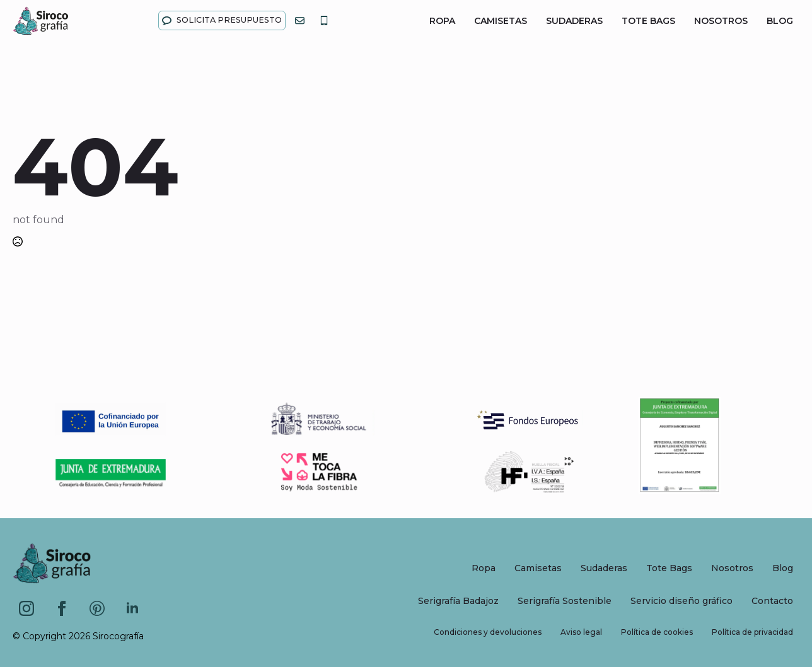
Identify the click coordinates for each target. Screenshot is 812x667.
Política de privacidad (752, 632)
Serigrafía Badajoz (458, 601)
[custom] (97, 608)
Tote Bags (648, 21)
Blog (780, 21)
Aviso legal (581, 632)
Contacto (772, 601)
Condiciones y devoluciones (488, 632)
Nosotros (721, 21)
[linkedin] (132, 608)
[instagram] (26, 608)
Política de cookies (657, 632)
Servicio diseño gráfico (681, 601)
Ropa (442, 21)
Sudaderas (574, 21)
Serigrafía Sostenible (565, 601)
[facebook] (62, 608)
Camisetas (501, 21)
